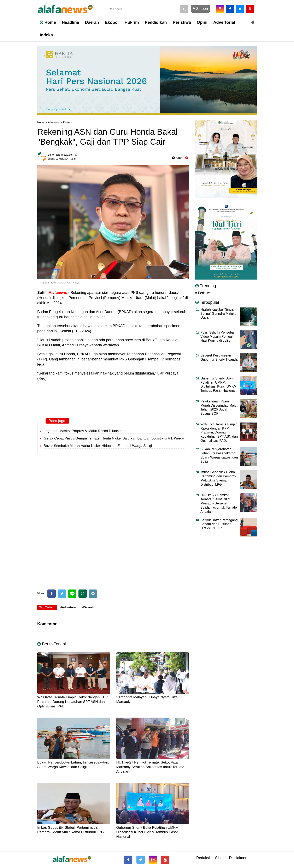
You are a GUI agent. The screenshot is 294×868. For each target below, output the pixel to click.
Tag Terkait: (47, 607)
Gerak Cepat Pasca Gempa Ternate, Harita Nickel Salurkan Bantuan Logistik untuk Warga (114, 438)
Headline (70, 22)
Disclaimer (238, 858)
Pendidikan (156, 22)
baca (177, 158)
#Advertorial (69, 607)
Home (48, 22)
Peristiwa (182, 22)
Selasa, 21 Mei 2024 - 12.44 (62, 159)
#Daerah (88, 607)
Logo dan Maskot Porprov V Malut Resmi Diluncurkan (86, 431)
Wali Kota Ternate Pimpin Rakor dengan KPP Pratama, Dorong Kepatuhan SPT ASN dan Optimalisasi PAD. (72, 702)
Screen (201, 9)
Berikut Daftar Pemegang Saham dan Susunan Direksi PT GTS (219, 524)
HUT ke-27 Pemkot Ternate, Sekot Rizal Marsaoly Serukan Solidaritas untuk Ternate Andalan (150, 767)
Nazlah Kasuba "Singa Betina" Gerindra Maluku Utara (218, 314)
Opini (202, 22)
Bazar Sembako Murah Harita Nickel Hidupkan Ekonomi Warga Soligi (98, 446)
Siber (219, 858)
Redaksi (203, 858)
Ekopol (112, 22)
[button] (253, 21)
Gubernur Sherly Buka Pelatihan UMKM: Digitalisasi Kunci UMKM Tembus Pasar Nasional (148, 832)
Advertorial (224, 22)
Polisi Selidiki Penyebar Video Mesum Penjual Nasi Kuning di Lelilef (218, 337)
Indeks (46, 35)
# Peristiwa (203, 293)
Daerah (92, 22)
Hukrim (132, 22)
